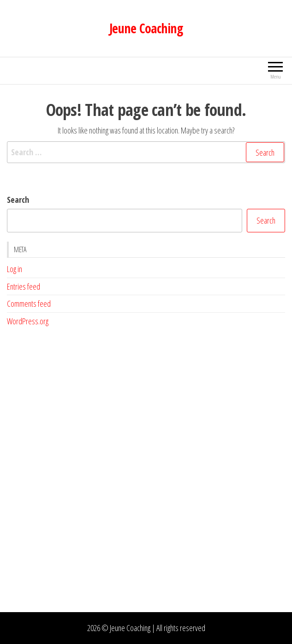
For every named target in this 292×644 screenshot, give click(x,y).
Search (18, 200)
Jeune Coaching (146, 28)
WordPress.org (28, 321)
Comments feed (29, 304)
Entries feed (24, 286)
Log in (15, 269)
